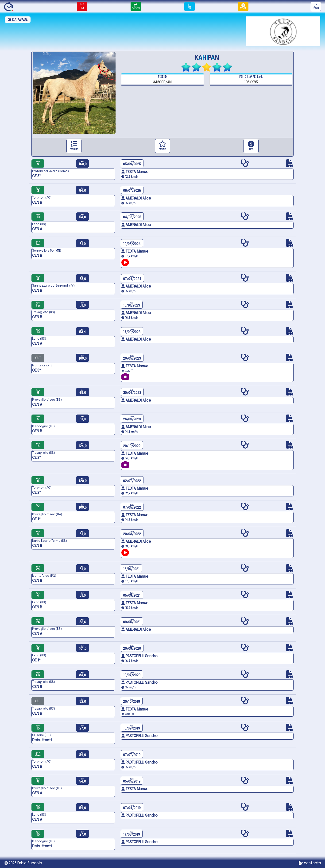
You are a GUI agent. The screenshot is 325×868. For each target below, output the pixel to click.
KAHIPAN (207, 58)
